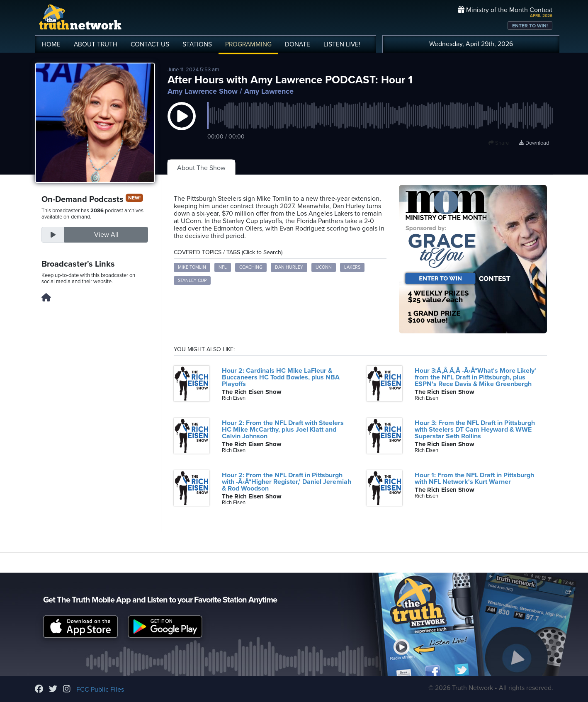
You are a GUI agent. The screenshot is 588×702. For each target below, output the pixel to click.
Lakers (352, 267)
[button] (182, 124)
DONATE (298, 44)
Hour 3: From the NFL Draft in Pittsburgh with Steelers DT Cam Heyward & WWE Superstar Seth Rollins (475, 430)
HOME (51, 44)
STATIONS (197, 44)
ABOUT (96, 44)
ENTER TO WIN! (530, 26)
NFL (223, 267)
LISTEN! (342, 44)
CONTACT (150, 44)
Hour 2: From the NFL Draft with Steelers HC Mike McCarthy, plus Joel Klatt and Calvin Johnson (283, 430)
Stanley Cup (192, 281)
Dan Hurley (289, 267)
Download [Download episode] (534, 143)
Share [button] (499, 143)
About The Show (201, 168)
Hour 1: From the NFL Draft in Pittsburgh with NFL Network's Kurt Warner (474, 479)
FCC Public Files (100, 690)
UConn (324, 267)
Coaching (251, 267)
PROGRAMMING (248, 44)
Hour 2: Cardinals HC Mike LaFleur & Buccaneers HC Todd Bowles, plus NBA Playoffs (281, 377)
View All (106, 235)
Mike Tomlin (192, 267)
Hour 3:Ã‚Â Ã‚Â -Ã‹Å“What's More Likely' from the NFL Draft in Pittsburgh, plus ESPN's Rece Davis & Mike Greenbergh (475, 377)
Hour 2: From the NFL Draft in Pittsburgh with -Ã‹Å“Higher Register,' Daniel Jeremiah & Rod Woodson (287, 482)
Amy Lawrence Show (203, 91)
